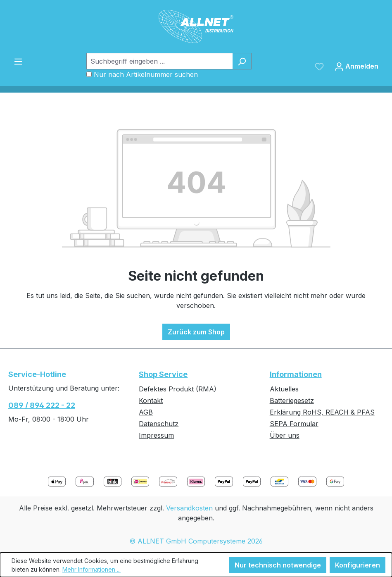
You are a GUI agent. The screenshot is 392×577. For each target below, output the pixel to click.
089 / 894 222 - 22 (42, 405)
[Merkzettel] (319, 66)
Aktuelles (284, 389)
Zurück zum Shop (196, 332)
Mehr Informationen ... (91, 569)
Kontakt (151, 401)
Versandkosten (189, 508)
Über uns (285, 435)
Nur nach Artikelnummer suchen (146, 74)
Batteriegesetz (292, 401)
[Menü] (18, 61)
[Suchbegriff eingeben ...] (159, 61)
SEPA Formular (294, 424)
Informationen (296, 374)
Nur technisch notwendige (278, 565)
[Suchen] (242, 61)
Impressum (156, 435)
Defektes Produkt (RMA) (178, 389)
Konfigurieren (358, 565)
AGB (146, 412)
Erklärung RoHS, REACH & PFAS (322, 412)
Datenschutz (159, 424)
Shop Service (163, 374)
